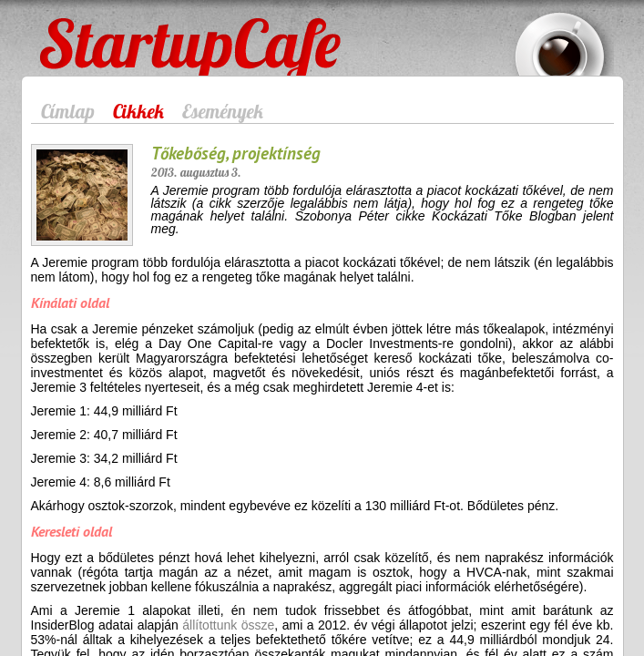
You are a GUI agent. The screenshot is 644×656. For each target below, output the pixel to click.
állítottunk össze (226, 625)
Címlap (68, 111)
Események (223, 111)
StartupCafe (73, 29)
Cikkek (138, 111)
